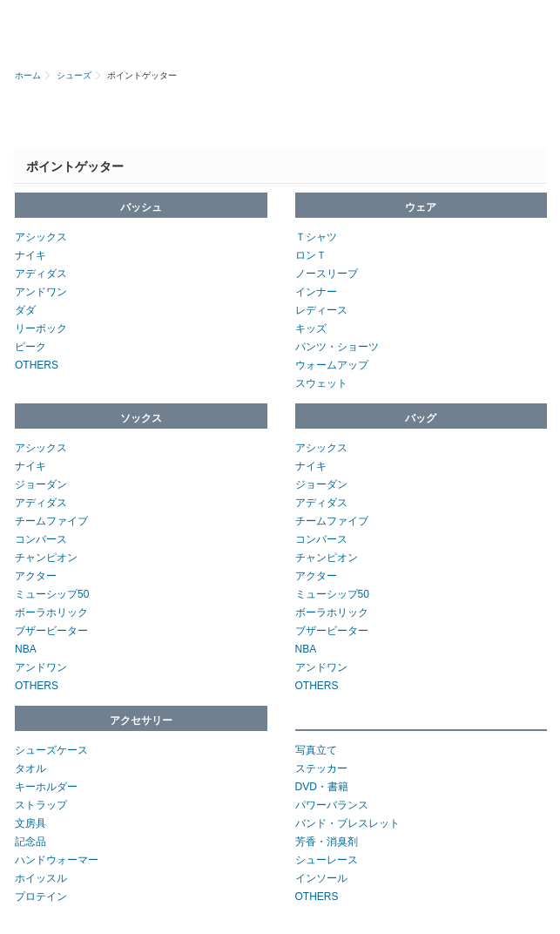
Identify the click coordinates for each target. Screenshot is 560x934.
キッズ (311, 328)
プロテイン (41, 897)
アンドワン (41, 292)
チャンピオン (46, 558)
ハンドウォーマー (57, 860)
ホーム (28, 75)
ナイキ (30, 255)
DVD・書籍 (322, 787)
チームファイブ (51, 521)
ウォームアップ (332, 365)
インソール (321, 878)
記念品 (30, 842)
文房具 (30, 823)
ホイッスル (41, 878)
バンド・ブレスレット (347, 823)
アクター (36, 576)
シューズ (74, 75)
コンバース (41, 539)
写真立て (316, 750)
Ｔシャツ (316, 237)
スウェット (321, 383)
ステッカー (321, 768)
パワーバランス (332, 805)
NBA (26, 649)
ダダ (25, 310)
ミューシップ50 (52, 594)
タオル (30, 768)
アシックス (41, 237)
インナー (316, 292)
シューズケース (51, 750)
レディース (321, 310)
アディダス (41, 274)
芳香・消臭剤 (327, 842)
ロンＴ (311, 255)
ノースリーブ (327, 274)
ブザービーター (51, 631)
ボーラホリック (51, 613)
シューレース (327, 860)
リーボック (41, 328)
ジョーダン (41, 484)
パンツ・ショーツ (337, 347)
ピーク (30, 347)
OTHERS (37, 365)
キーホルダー (46, 787)
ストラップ (41, 805)
